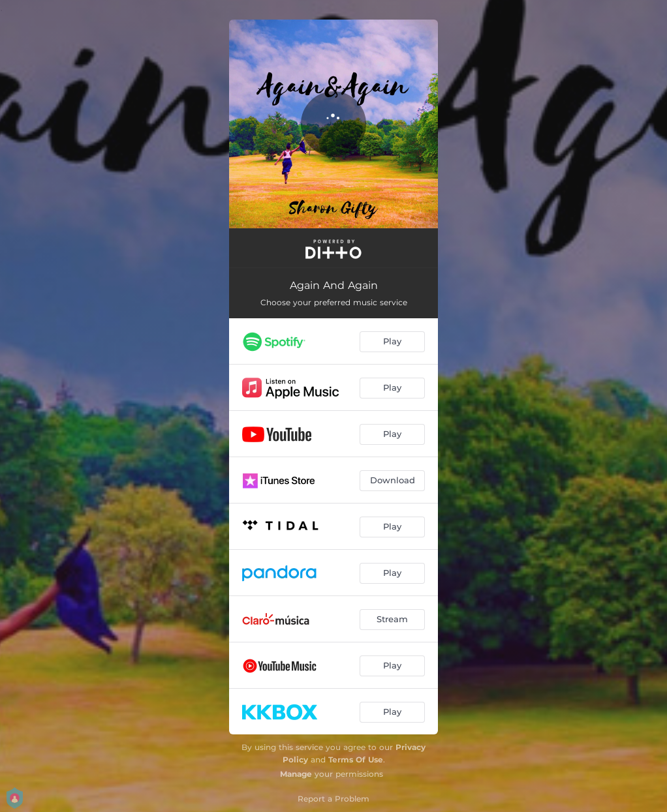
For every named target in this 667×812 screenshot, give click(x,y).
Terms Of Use (356, 759)
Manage (296, 774)
